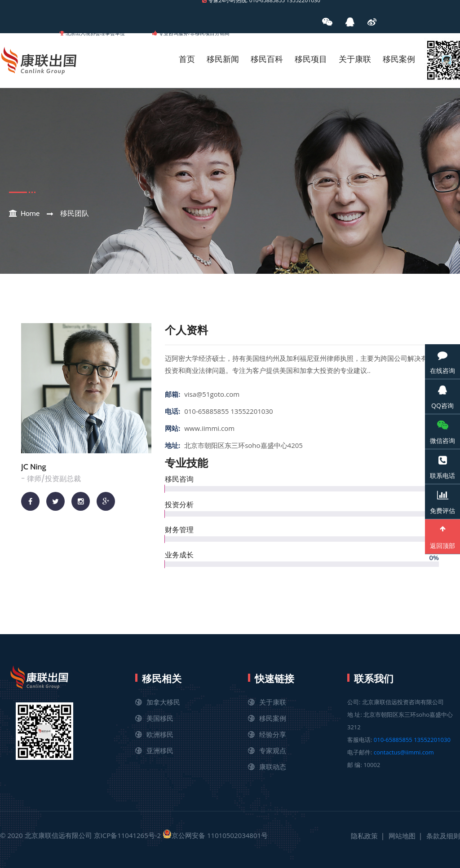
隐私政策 (364, 836)
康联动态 (273, 767)
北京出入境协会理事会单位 (95, 33)
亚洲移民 (160, 750)
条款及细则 (443, 836)
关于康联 (355, 59)
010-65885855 (393, 740)
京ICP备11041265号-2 (128, 835)
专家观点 (273, 750)
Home (30, 213)
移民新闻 (223, 59)
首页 (187, 59)
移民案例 (399, 59)
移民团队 (75, 213)
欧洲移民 (160, 734)
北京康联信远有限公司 (58, 835)
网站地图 (402, 836)
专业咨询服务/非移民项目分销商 (194, 33)
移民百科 (267, 59)
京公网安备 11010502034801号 (215, 835)
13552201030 (432, 740)
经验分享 (273, 734)
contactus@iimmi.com (404, 752)
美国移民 (160, 718)
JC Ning (33, 467)
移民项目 (311, 59)
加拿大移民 (163, 702)
